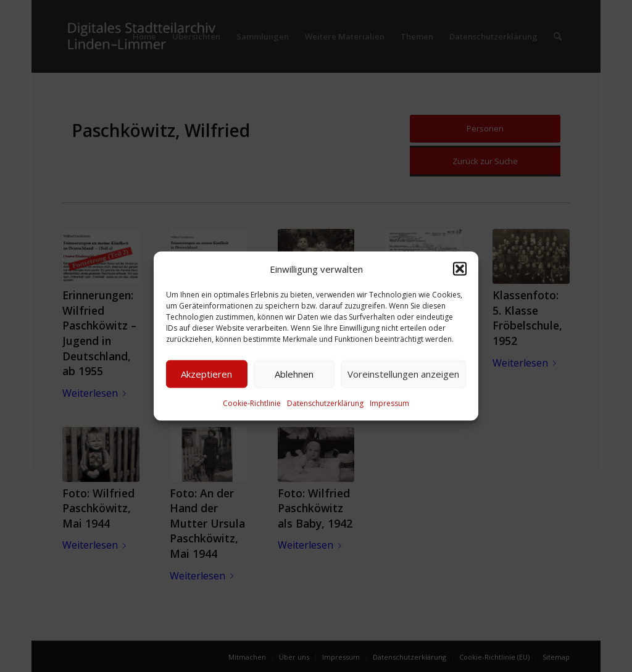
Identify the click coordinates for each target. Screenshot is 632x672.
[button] (460, 268)
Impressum (389, 403)
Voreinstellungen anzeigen (403, 374)
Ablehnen (294, 374)
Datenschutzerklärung (325, 403)
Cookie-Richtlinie (252, 403)
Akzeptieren (206, 374)
